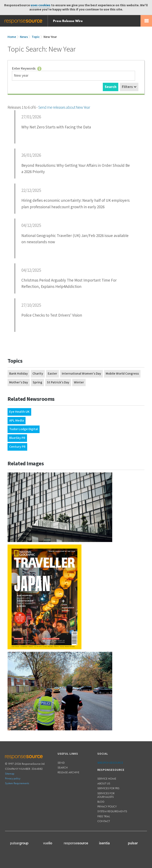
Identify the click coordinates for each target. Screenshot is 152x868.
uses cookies (41, 5)
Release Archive (68, 772)
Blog (101, 802)
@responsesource (110, 763)
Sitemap (10, 774)
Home (12, 37)
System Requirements (17, 783)
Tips (39, 69)
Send (61, 763)
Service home (107, 779)
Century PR (17, 447)
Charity (38, 374)
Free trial (104, 816)
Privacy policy (13, 778)
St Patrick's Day (58, 382)
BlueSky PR (17, 438)
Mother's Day (19, 382)
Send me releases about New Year (64, 107)
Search (111, 87)
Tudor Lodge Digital (24, 429)
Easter (52, 374)
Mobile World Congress (122, 374)
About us (104, 783)
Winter (79, 382)
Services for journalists (106, 795)
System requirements (112, 811)
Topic (36, 37)
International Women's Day (81, 374)
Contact (104, 821)
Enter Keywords (27, 69)
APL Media (17, 421)
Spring (37, 382)
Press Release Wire (68, 21)
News (24, 37)
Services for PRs (108, 788)
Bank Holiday (19, 374)
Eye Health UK (19, 412)
